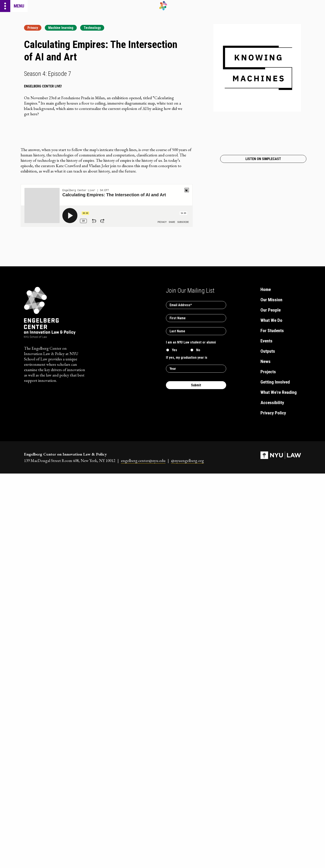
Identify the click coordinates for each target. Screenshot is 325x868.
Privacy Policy (273, 413)
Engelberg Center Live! (43, 86)
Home (266, 289)
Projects (268, 372)
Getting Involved (275, 382)
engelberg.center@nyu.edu (143, 461)
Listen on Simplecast (263, 159)
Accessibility (272, 403)
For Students (272, 331)
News (266, 361)
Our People (271, 310)
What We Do (271, 320)
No (198, 350)
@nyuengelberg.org (187, 461)
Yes (175, 350)
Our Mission (271, 300)
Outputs (268, 351)
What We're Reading (279, 392)
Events (266, 341)
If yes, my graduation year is (187, 358)
